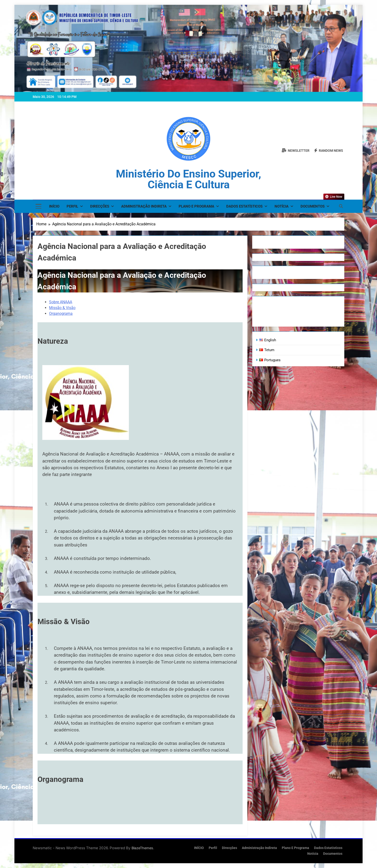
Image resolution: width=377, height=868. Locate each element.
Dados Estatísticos (244, 206)
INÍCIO (54, 206)
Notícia (282, 206)
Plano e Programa (196, 206)
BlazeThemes (142, 848)
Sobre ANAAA (61, 302)
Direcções (100, 206)
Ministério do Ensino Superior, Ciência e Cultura (188, 179)
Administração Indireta (144, 206)
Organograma (61, 314)
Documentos (313, 206)
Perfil (72, 206)
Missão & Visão (62, 308)
